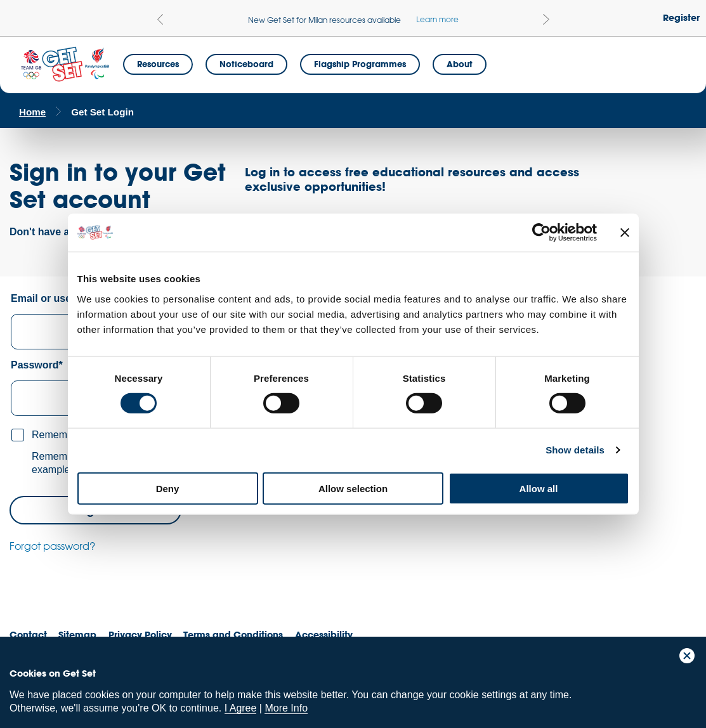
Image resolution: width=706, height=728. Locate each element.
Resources (158, 64)
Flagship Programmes (360, 64)
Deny (168, 488)
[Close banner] (625, 233)
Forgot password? (52, 546)
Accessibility (324, 634)
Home (32, 112)
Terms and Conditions (233, 634)
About (460, 64)
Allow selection (353, 488)
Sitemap (77, 634)
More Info (286, 708)
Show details (575, 450)
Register (681, 17)
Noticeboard (246, 64)
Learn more (437, 19)
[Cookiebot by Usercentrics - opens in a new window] (541, 233)
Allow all (539, 488)
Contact (28, 634)
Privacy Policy (140, 634)
